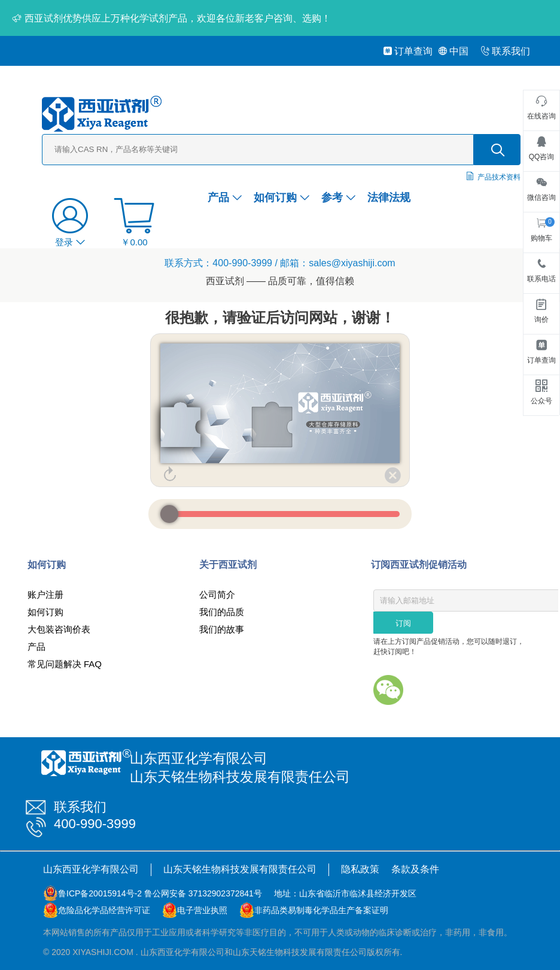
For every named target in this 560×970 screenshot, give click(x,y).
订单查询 (408, 51)
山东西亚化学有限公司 (91, 869)
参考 (338, 197)
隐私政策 (360, 869)
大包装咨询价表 (59, 629)
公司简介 (217, 595)
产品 (225, 197)
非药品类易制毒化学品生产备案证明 (321, 910)
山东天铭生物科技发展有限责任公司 (240, 869)
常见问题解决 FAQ (65, 664)
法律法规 (389, 197)
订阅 (403, 623)
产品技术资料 (499, 177)
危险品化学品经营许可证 (104, 910)
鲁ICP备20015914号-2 (100, 893)
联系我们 (505, 51)
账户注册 (45, 595)
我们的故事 (222, 629)
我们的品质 (222, 612)
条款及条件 (415, 869)
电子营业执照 (202, 910)
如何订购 (281, 197)
